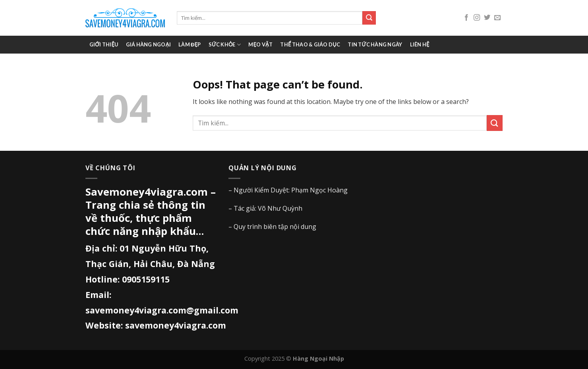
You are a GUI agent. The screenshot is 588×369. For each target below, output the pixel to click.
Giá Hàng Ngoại (148, 44)
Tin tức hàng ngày (375, 44)
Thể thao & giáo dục (310, 44)
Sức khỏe (225, 45)
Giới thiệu (104, 44)
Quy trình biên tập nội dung (275, 227)
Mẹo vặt (260, 44)
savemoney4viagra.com (176, 325)
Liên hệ (420, 44)
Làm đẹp (190, 44)
